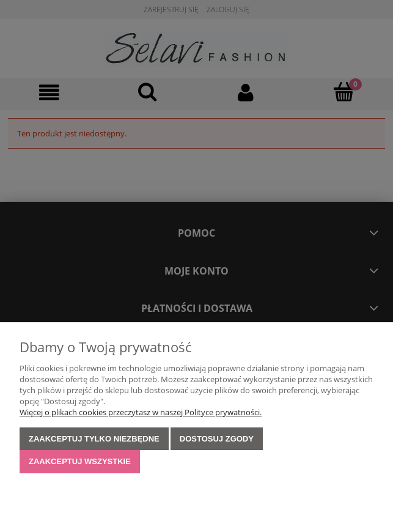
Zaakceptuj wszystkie (80, 461)
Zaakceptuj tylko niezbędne (94, 439)
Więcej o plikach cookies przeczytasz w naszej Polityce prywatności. (141, 412)
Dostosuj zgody (217, 439)
